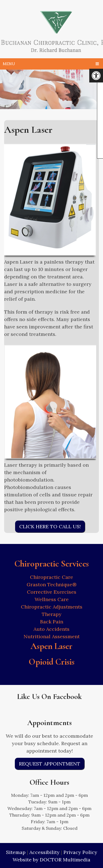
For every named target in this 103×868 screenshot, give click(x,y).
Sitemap (16, 852)
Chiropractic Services (51, 564)
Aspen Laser (51, 646)
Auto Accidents (51, 629)
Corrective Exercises (52, 592)
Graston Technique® (52, 584)
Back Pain (52, 622)
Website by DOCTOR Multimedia (51, 860)
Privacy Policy (80, 852)
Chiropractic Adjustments (52, 607)
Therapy (52, 614)
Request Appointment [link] (50, 764)
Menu (9, 64)
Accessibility (44, 852)
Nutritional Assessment (52, 636)
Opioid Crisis (51, 662)
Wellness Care (52, 599)
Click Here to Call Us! (50, 526)
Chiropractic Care (51, 577)
